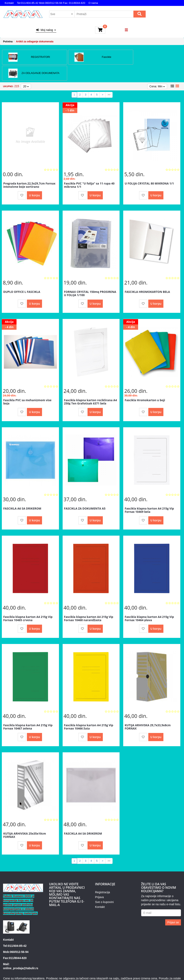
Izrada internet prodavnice (119, 972)
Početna (8, 42)
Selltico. (143, 972)
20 (26, 70)
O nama (93, 3)
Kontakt (9, 3)
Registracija (103, 876)
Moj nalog (46, 30)
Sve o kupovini (104, 885)
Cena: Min (157, 70)
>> (109, 78)
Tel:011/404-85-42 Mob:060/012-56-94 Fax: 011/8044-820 (51, 3)
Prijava (99, 880)
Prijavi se (173, 906)
